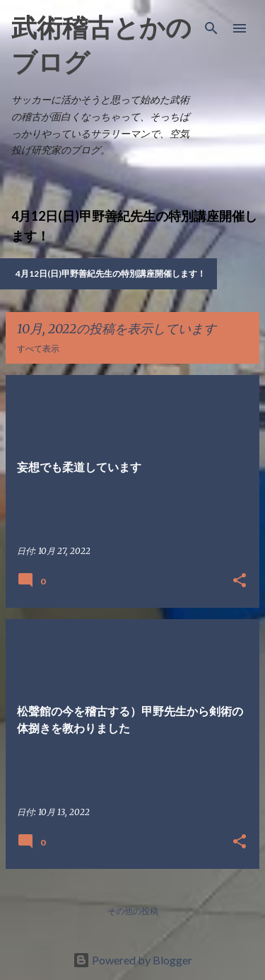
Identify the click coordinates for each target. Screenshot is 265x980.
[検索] (211, 28)
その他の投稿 (133, 911)
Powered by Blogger (132, 960)
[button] (240, 581)
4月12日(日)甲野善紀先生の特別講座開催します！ (111, 273)
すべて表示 (38, 348)
